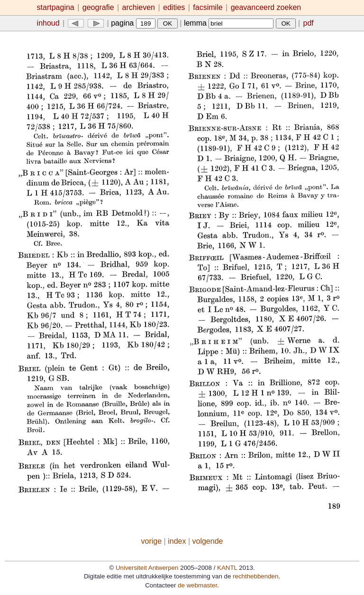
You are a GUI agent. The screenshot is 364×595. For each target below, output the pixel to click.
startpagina (56, 7)
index (177, 541)
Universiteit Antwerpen (147, 568)
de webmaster (197, 585)
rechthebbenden (255, 576)
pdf (309, 23)
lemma (229, 23)
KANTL (227, 568)
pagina (133, 23)
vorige (152, 541)
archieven (139, 7)
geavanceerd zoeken (266, 7)
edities (174, 7)
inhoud (48, 23)
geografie (98, 7)
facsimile (209, 7)
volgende (208, 541)
